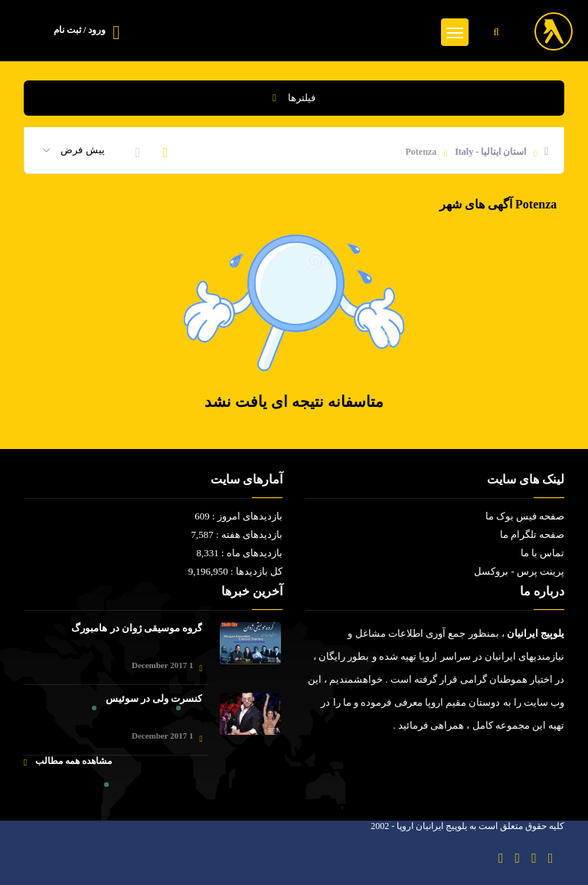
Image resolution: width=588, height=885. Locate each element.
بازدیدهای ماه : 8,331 (239, 553)
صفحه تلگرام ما (532, 534)
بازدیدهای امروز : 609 (238, 516)
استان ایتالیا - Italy (490, 152)
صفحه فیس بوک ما (525, 516)
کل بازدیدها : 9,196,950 (235, 571)
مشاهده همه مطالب (68, 761)
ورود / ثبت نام (80, 30)
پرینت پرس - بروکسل (519, 571)
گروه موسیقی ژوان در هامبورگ (137, 628)
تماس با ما (543, 553)
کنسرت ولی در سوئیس (154, 698)
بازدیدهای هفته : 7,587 (237, 534)
